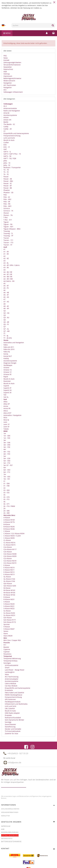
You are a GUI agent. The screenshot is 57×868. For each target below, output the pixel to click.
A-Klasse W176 (9, 522)
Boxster (6, 647)
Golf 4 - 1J (7, 152)
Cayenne (7, 649)
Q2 (5, 311)
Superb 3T (7, 388)
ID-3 (5, 106)
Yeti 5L (6, 397)
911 (5, 645)
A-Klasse (7, 518)
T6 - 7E (6, 174)
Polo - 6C (7, 197)
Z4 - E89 (7, 513)
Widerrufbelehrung (10, 832)
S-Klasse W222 (9, 608)
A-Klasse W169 (9, 520)
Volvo (7, 674)
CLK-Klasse (8, 552)
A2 (4, 256)
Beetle (6, 122)
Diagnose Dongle (10, 363)
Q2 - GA (6, 313)
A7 (4, 299)
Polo (5, 195)
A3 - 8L (6, 263)
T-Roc (6, 217)
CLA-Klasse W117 (10, 549)
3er (5, 440)
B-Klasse (7, 524)
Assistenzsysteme (10, 115)
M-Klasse (7, 588)
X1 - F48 (6, 486)
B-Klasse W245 (9, 527)
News (6, 58)
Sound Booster (10, 724)
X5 (4, 495)
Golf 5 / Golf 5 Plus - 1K (12, 154)
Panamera (7, 654)
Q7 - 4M (7, 331)
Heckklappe (8, 365)
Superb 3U (8, 390)
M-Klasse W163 (9, 590)
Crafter (6, 142)
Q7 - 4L (6, 329)
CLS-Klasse (8, 558)
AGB (5, 72)
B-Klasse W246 (9, 529)
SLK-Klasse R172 (10, 622)
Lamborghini (9, 672)
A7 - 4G (6, 302)
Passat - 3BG (8, 181)
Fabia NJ (7, 352)
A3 (4, 261)
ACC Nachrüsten (10, 85)
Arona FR (7, 408)
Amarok (6, 113)
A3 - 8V (6, 267)
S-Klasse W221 (9, 606)
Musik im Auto (9, 140)
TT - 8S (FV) (8, 338)
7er (5, 474)
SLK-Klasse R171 (10, 620)
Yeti (5, 395)
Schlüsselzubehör (11, 665)
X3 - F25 (6, 493)
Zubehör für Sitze (11, 733)
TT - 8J (6, 336)
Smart (7, 668)
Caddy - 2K (8, 129)
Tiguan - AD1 (8, 227)
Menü (7, 33)
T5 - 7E (6, 172)
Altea (5, 402)
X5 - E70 (7, 497)
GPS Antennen (10, 699)
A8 (4, 304)
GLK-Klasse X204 (10, 586)
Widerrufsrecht (9, 81)
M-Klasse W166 (9, 595)
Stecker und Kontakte (13, 729)
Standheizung (10, 727)
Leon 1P (6, 424)
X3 (4, 488)
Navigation (8, 83)
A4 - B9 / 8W (8, 279)
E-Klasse (7, 565)
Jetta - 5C (7, 165)
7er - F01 (7, 479)
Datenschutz (8, 69)
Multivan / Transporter (12, 167)
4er (5, 449)
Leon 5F (6, 427)
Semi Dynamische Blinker (14, 720)
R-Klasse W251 (9, 599)
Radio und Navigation (12, 111)
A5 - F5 (6, 288)
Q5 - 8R (6, 322)
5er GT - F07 (8, 465)
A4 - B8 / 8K (8, 277)
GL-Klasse (7, 577)
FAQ (5, 56)
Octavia (6, 368)
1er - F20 (7, 438)
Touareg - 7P (8, 236)
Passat (6, 177)
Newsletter (8, 67)
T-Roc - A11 (8, 220)
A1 (4, 249)
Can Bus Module (11, 686)
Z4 (4, 508)
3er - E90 (7, 445)
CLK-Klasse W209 (10, 556)
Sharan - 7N (8, 215)
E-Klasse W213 (9, 574)
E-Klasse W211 (9, 570)
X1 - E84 (7, 483)
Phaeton (7, 190)
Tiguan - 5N (8, 224)
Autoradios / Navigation (12, 415)
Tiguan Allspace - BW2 (12, 229)
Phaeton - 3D (8, 192)
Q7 (5, 327)
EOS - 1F (7, 147)
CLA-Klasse (8, 547)
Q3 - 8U (6, 318)
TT (4, 333)
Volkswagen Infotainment (13, 92)
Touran (6, 238)
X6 (4, 502)
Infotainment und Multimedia (16, 704)
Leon (5, 422)
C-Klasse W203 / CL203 (12, 536)
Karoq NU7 (8, 356)
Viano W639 (8, 636)
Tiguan (6, 222)
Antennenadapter (11, 679)
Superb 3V (7, 393)
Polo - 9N (7, 204)
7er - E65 (7, 477)
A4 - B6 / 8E (8, 272)
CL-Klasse (7, 540)
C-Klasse (7, 531)
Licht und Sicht (9, 138)
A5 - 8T (6, 286)
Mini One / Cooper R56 (12, 640)
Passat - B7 (8, 186)
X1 (4, 481)
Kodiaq (6, 358)
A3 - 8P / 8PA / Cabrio (12, 265)
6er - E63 (7, 470)
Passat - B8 (8, 188)
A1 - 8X (6, 252)
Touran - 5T (8, 245)
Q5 (5, 320)
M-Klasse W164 (9, 593)
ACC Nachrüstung (11, 677)
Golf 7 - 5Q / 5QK (10, 158)
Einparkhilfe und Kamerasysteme (16, 133)
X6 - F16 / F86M (9, 506)
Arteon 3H (7, 120)
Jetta (5, 161)
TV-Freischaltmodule (12, 731)
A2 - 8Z (6, 258)
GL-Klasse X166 (9, 581)
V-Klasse (7, 627)
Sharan (6, 213)
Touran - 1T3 (8, 242)
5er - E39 (7, 458)
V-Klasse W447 (9, 629)
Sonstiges (7, 663)
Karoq (6, 354)
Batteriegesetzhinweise (12, 78)
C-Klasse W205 (9, 538)
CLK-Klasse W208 (10, 554)
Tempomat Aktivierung (12, 658)
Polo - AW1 (8, 206)
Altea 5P (7, 404)
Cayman (7, 652)
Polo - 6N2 (7, 199)
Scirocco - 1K (8, 211)
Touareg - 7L (8, 233)
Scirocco (7, 208)
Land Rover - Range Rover (14, 670)
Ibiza (5, 418)
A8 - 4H (6, 308)
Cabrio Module (10, 683)
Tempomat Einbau (10, 661)
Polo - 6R (7, 202)
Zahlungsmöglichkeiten (12, 62)
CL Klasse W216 (9, 543)
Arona (6, 406)
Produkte (8, 715)
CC (5, 131)
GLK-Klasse (8, 583)
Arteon (6, 117)
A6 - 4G (6, 297)
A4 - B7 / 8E (8, 274)
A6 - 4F (6, 295)
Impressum (8, 76)
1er (5, 433)
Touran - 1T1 (8, 240)
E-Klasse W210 (9, 568)
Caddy (6, 127)
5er (5, 456)
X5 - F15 (6, 499)
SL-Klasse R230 (9, 613)
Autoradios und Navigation (14, 343)
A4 (4, 270)
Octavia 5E (7, 374)
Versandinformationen (12, 65)
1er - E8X (7, 436)
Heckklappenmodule (12, 702)
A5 (4, 283)
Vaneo (6, 631)
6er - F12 (7, 472)
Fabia (6, 345)
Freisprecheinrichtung (12, 136)
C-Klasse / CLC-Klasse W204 (14, 533)
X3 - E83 (7, 490)
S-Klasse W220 (9, 604)
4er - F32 (7, 452)
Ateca (6, 411)
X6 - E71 (7, 504)
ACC (5, 90)
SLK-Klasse (8, 618)
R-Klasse (7, 597)
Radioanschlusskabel (13, 718)
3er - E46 (7, 443)
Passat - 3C (8, 183)
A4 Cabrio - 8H (9, 281)
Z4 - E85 (7, 511)
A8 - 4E (6, 306)
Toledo (6, 429)
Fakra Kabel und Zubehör (14, 693)
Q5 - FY (6, 324)
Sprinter (7, 624)
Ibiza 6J (6, 420)
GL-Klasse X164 (9, 579)
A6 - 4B (6, 292)
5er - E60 (7, 461)
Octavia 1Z (7, 372)
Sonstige (8, 722)
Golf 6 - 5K (7, 156)
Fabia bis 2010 (9, 349)
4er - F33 (7, 454)
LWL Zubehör (10, 708)
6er (5, 468)
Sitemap (7, 74)
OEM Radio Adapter (12, 713)
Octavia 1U (8, 370)
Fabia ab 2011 (9, 347)
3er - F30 (7, 447)
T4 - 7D (6, 170)
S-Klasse (7, 602)
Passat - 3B (8, 179)
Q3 (5, 315)
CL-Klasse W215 (9, 545)
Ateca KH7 (7, 413)
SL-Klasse (7, 611)
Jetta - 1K (7, 163)
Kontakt (6, 60)
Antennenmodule (10, 108)
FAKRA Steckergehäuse (13, 695)
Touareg (7, 231)
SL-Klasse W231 (9, 615)
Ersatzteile (9, 690)
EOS (5, 145)
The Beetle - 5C (9, 124)
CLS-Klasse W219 (10, 563)
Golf (5, 149)
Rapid (6, 377)
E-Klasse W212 (9, 572)
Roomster (7, 381)
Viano (6, 633)
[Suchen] (31, 25)
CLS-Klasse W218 (10, 561)
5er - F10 (7, 463)
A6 (4, 290)
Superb (6, 386)
